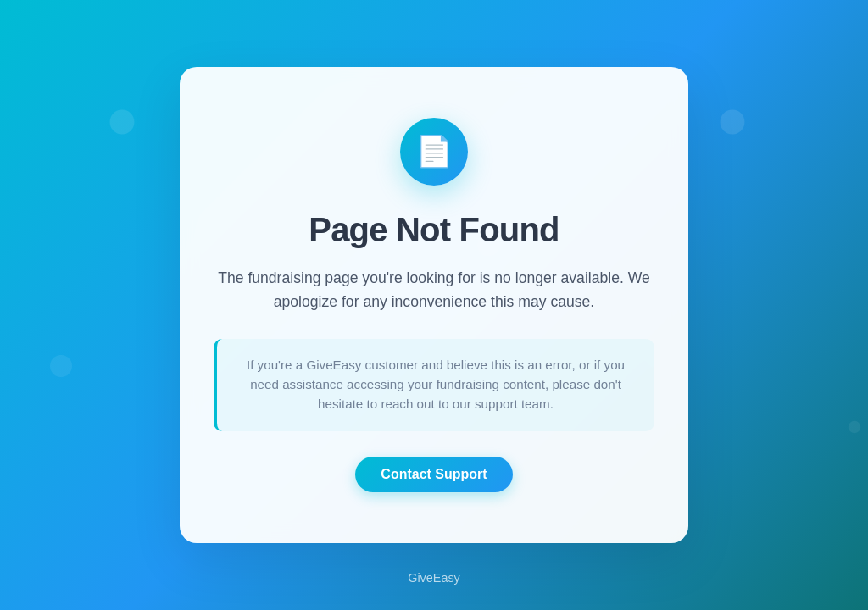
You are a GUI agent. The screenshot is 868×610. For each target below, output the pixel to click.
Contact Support (434, 474)
